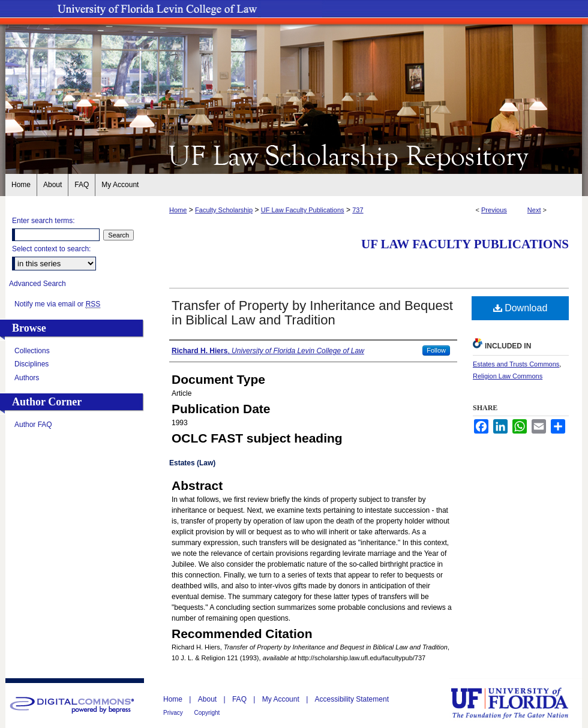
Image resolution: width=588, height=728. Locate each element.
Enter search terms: (43, 221)
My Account (282, 699)
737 (358, 210)
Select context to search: (51, 249)
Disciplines (31, 364)
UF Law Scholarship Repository (294, 155)
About (208, 699)
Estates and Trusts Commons (516, 364)
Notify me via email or (57, 304)
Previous (494, 210)
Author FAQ (33, 425)
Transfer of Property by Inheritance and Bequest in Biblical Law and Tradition (312, 313)
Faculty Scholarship (224, 210)
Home (178, 210)
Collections (32, 351)
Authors (27, 378)
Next (534, 210)
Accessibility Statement (352, 699)
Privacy (174, 713)
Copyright (207, 713)
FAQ (240, 699)
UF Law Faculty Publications (303, 210)
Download (520, 308)
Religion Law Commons (508, 376)
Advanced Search (37, 284)
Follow (436, 350)
